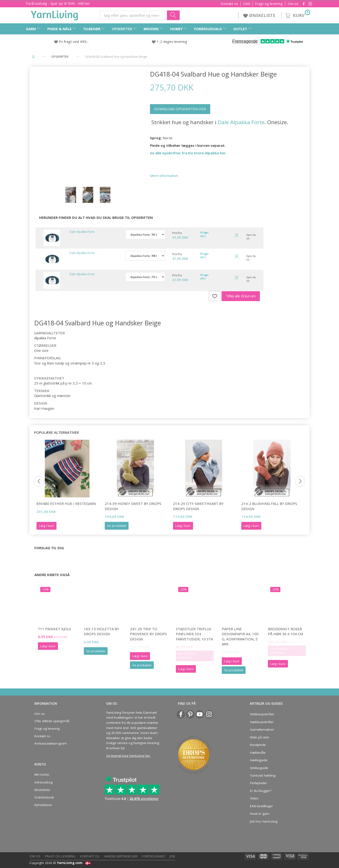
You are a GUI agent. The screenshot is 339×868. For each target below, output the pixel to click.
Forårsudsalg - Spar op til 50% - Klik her (58, 3)
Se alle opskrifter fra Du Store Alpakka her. (188, 153)
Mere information (164, 176)
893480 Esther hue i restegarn (66, 504)
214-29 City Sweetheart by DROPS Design (198, 506)
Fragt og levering (269, 4)
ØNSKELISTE (260, 15)
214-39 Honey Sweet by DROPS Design (133, 506)
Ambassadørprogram (51, 743)
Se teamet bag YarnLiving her (128, 756)
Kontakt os (229, 4)
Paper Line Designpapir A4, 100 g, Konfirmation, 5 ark (240, 636)
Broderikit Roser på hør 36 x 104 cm (285, 631)
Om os (293, 4)
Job (172, 856)
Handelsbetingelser (121, 856)
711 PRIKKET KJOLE (55, 629)
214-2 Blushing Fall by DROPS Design (269, 506)
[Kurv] (297, 15)
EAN (247, 4)
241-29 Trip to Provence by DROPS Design (148, 634)
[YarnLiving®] (55, 14)
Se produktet (117, 526)
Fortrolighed (153, 856)
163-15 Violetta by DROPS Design (101, 631)
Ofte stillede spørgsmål (52, 721)
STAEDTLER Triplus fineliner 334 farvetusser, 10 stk (195, 634)
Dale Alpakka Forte (241, 122)
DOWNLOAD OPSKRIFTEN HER (180, 109)
